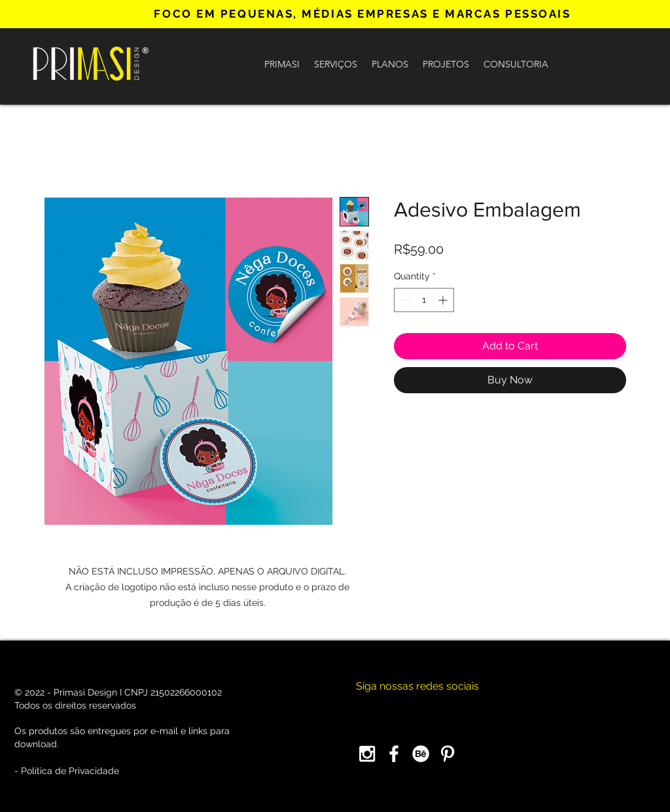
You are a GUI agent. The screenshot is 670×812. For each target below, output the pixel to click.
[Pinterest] (448, 754)
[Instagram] (367, 754)
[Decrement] (404, 300)
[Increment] (444, 300)
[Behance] (421, 754)
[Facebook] (394, 754)
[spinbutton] (424, 300)
